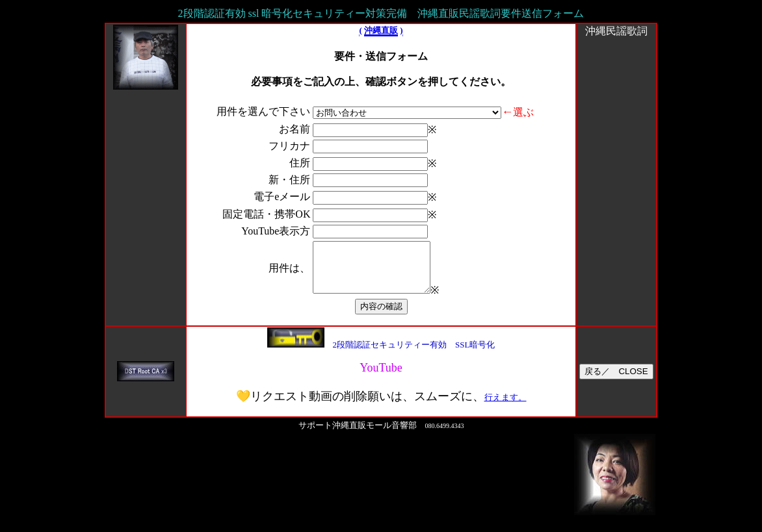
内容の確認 (381, 316)
